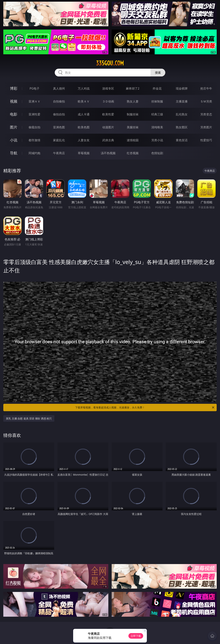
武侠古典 (108, 140)
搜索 (158, 73)
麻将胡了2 (133, 88)
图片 (14, 127)
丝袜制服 (157, 101)
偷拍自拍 (59, 114)
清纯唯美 (157, 127)
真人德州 (59, 88)
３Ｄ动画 (108, 101)
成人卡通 (84, 114)
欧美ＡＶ (84, 101)
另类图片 (206, 127)
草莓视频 (84, 153)
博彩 (14, 88)
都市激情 (34, 140)
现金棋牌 (182, 88)
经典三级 (157, 114)
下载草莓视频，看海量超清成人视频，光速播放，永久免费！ (145, 407)
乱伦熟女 (182, 114)
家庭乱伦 (59, 140)
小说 (14, 140)
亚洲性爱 (34, 114)
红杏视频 (133, 153)
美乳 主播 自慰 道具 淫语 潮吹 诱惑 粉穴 (29, 418)
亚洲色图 (59, 127)
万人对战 (84, 88)
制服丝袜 (133, 114)
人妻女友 (84, 140)
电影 (14, 114)
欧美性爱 (108, 114)
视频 (14, 101)
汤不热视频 (108, 153)
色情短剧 (157, 153)
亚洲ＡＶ (34, 101)
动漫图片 (108, 127)
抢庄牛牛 (206, 88)
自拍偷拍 (59, 101)
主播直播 (182, 101)
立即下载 (136, 636)
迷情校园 (133, 140)
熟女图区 (182, 127)
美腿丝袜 (133, 127)
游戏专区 (108, 88)
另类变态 (206, 114)
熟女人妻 (133, 101)
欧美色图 (84, 127)
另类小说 (157, 140)
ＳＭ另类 (206, 101)
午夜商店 (59, 153)
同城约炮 (34, 153)
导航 (14, 153)
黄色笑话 (182, 140)
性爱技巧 (206, 140)
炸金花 (157, 88)
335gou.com (110, 63)
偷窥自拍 (34, 127)
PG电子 (34, 88)
